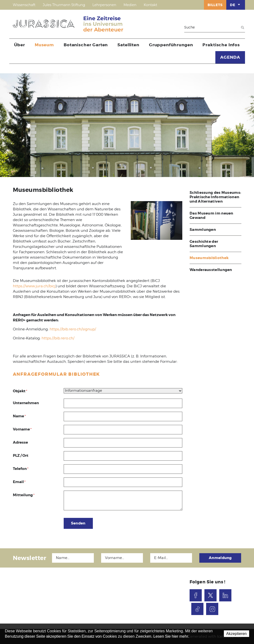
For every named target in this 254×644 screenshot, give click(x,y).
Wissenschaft (24, 5)
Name (19, 416)
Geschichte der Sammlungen (204, 244)
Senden (78, 523)
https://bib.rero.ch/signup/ (73, 329)
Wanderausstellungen (211, 270)
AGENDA (230, 57)
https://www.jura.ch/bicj (34, 286)
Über (20, 45)
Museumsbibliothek (209, 258)
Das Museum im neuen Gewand (211, 215)
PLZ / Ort (21, 456)
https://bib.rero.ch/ (58, 338)
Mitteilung (24, 495)
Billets (215, 5)
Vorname (22, 429)
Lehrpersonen (104, 5)
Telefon (21, 469)
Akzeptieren (237, 634)
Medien (130, 5)
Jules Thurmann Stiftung (64, 5)
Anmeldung (220, 558)
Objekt (20, 391)
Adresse (20, 442)
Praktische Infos (221, 45)
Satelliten (128, 45)
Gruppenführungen (171, 45)
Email (19, 482)
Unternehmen (26, 403)
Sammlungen (203, 230)
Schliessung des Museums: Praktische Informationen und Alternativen (215, 197)
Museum (44, 45)
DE (236, 5)
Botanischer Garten (86, 45)
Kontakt (150, 5)
